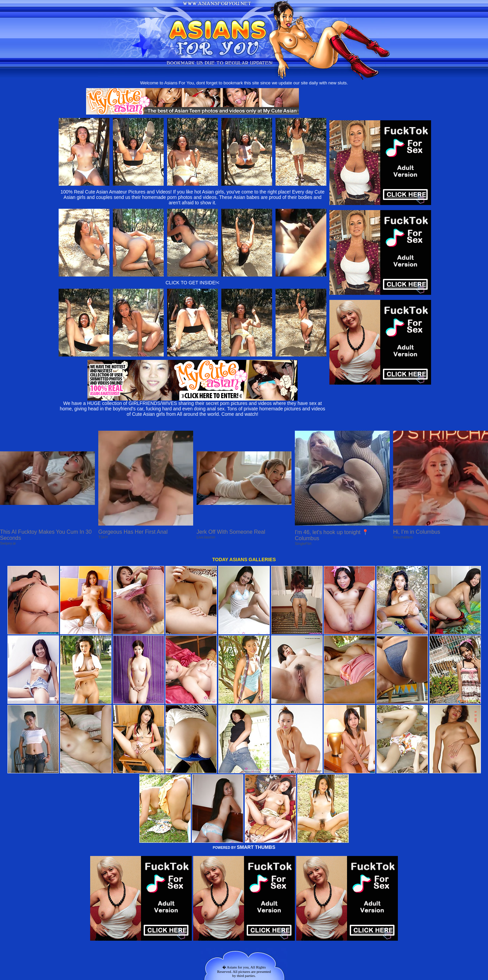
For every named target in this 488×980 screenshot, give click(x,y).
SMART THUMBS (256, 847)
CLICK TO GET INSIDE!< (192, 283)
